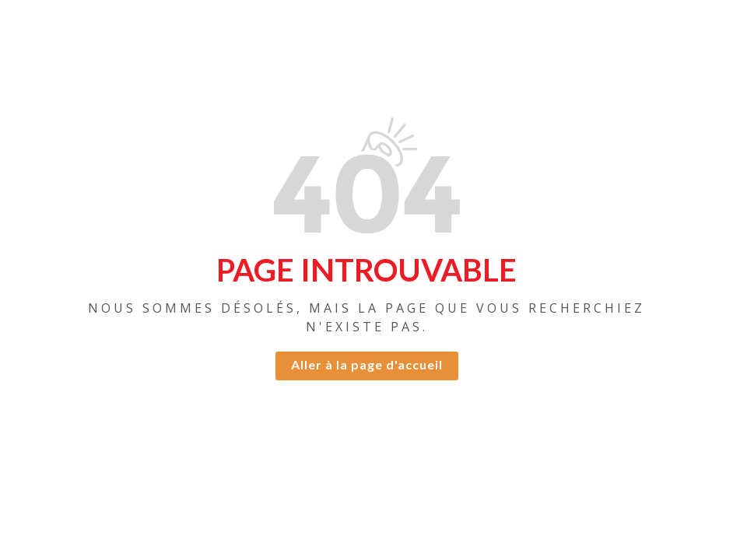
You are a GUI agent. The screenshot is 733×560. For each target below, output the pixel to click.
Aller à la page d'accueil (367, 364)
